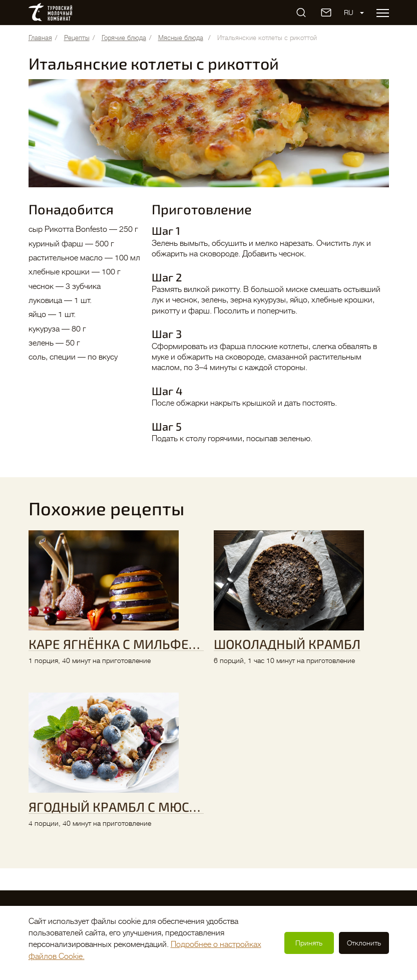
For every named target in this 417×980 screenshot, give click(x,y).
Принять (309, 943)
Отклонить (364, 943)
